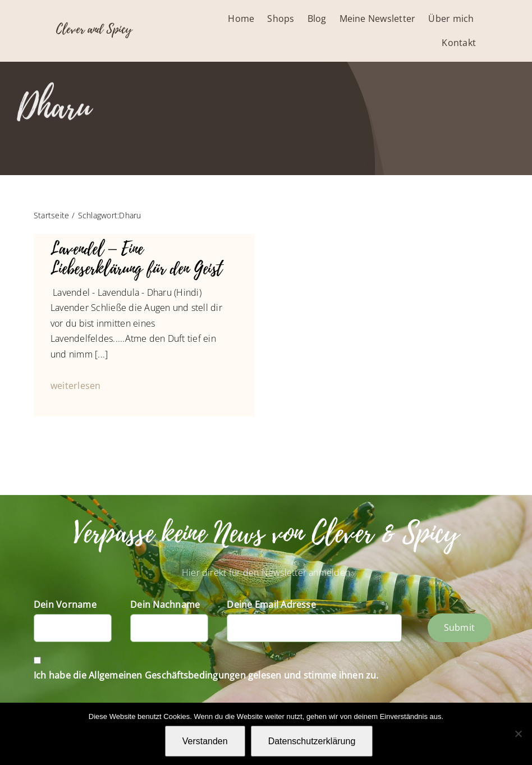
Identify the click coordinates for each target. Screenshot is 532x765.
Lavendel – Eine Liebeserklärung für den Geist (136, 259)
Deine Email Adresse (271, 604)
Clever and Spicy (94, 29)
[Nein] (518, 734)
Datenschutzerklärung (312, 741)
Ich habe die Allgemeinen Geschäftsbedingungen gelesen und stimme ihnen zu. (206, 675)
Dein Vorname (65, 604)
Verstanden (205, 741)
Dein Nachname (165, 604)
